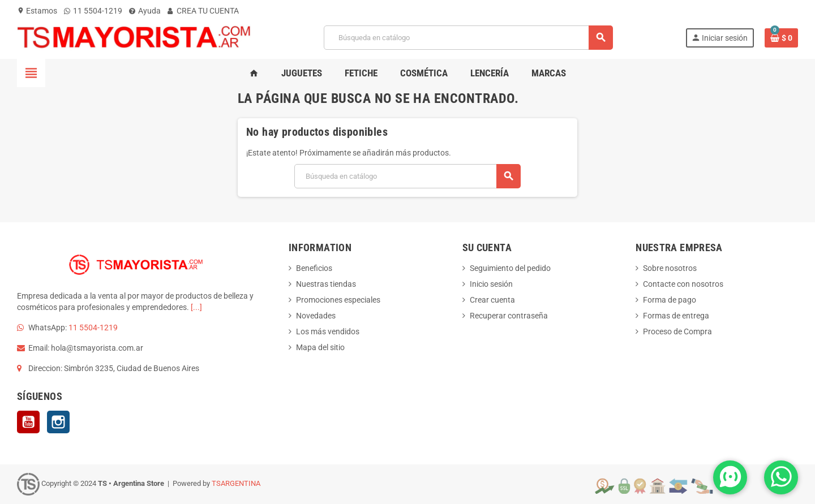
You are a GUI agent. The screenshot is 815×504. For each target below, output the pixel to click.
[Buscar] (468, 38)
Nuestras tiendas (326, 284)
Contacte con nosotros (683, 284)
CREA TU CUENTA (203, 11)
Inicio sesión (491, 284)
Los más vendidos (328, 331)
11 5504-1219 (93, 11)
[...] (196, 307)
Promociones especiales (338, 300)
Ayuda (145, 11)
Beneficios (314, 268)
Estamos (37, 11)
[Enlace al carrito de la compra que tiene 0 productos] (781, 38)
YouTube (28, 422)
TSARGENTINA (236, 483)
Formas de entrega (676, 316)
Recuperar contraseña (509, 316)
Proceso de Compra (677, 331)
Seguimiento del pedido (510, 268)
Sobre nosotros (670, 268)
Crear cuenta (492, 300)
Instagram (58, 422)
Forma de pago (670, 300)
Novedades (316, 316)
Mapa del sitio (320, 347)
